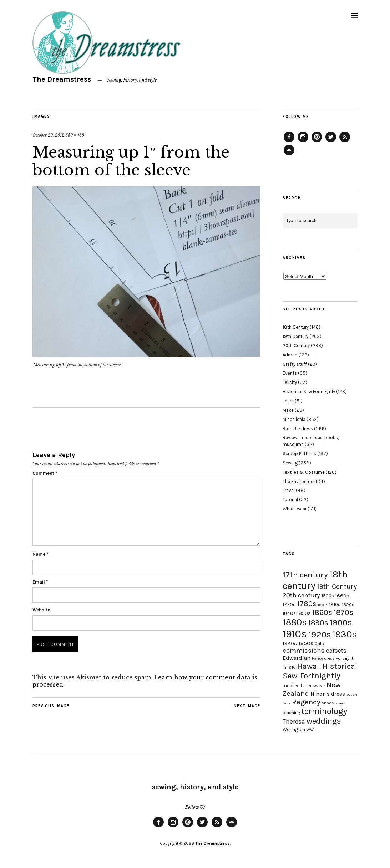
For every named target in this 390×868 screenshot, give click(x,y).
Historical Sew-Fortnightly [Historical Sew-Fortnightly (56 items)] (320, 671)
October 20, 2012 (48, 135)
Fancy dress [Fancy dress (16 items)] (323, 659)
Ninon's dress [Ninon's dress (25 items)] (328, 694)
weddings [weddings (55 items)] (324, 721)
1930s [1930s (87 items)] (345, 634)
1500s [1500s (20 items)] (328, 596)
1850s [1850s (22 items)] (304, 613)
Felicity (290, 382)
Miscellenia (294, 419)
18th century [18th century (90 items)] (315, 580)
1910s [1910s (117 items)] (295, 634)
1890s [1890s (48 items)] (318, 623)
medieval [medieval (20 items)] (292, 686)
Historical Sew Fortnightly (309, 392)
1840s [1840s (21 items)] (289, 613)
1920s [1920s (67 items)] (320, 635)
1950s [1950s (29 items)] (306, 643)
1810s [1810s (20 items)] (335, 604)
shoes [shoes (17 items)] (328, 703)
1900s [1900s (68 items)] (341, 622)
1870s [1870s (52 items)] (343, 612)
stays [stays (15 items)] (340, 703)
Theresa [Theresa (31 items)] (294, 721)
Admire (290, 355)
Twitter (331, 142)
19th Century (295, 336)
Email (40, 582)
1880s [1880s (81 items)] (295, 622)
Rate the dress (298, 429)
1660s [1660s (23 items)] (342, 596)
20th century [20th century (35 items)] (301, 595)
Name (40, 554)
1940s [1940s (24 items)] (290, 643)
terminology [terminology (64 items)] (324, 711)
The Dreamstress (62, 79)
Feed (345, 142)
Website (41, 610)
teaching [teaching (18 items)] (291, 713)
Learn (288, 401)
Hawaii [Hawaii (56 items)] (309, 666)
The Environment (300, 481)
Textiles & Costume (304, 472)
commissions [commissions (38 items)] (304, 651)
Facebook (289, 142)
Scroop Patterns (299, 454)
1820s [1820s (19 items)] (348, 604)
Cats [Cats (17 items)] (319, 644)
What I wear (295, 509)
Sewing (290, 463)
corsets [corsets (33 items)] (336, 651)
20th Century (296, 346)
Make (288, 410)
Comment (45, 473)
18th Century (296, 327)
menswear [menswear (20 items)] (314, 686)
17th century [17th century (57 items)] (305, 575)
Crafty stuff (295, 364)
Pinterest (317, 142)
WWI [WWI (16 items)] (311, 730)
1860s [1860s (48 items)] (322, 612)
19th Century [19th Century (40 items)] (337, 587)
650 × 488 (75, 135)
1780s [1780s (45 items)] (307, 604)
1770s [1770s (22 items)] (289, 604)
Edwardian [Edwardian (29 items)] (297, 658)
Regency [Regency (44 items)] (306, 702)
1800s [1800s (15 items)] (323, 605)
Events (290, 373)
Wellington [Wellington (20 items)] (294, 730)
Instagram (303, 142)
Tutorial (290, 500)
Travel (289, 490)
